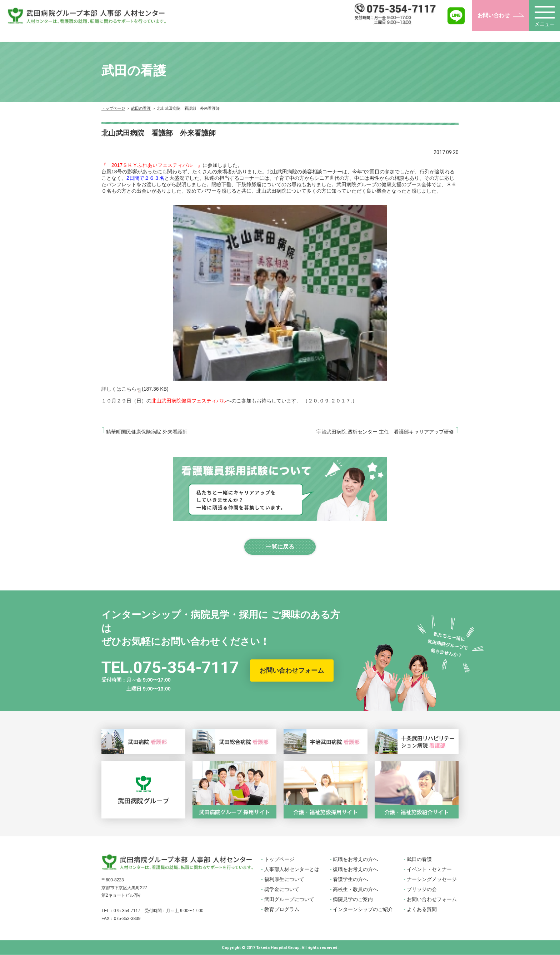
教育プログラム (282, 910)
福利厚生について (284, 880)
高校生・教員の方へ (355, 890)
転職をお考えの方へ (355, 860)
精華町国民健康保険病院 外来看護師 (144, 432)
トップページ (113, 108)
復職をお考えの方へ (355, 870)
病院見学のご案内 (353, 900)
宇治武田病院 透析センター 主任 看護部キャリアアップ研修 (387, 432)
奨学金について (282, 890)
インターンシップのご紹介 (363, 910)
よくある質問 (422, 910)
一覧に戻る (280, 547)
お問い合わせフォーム (292, 671)
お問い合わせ (494, 15)
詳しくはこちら (135, 389)
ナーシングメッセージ (432, 880)
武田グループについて (289, 900)
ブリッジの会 (422, 890)
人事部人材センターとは (292, 870)
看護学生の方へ (350, 880)
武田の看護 (141, 108)
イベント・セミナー (429, 870)
